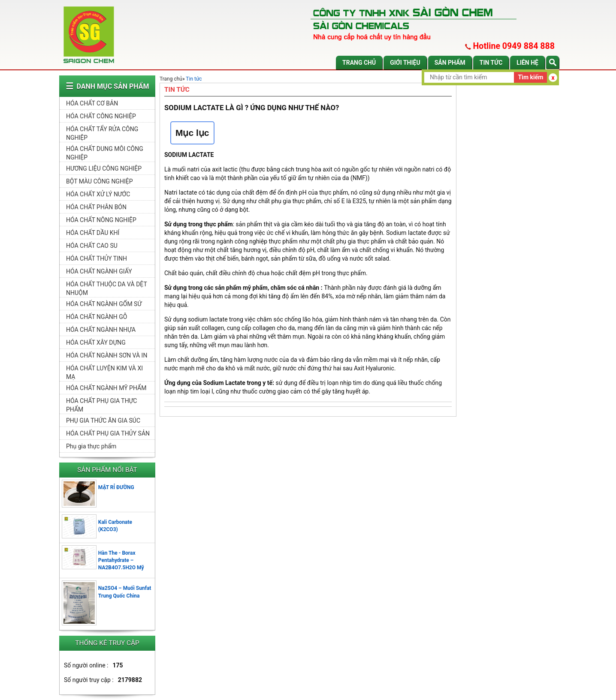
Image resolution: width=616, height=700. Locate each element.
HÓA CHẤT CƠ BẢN (92, 103)
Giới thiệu (405, 63)
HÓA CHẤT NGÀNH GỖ (97, 317)
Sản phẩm (450, 63)
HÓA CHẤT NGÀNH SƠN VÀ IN (107, 355)
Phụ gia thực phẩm (91, 446)
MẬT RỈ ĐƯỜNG (116, 487)
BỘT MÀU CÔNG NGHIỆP (99, 181)
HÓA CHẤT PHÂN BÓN (96, 207)
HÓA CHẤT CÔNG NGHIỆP (101, 116)
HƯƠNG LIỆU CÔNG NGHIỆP (104, 168)
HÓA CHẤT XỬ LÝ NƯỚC (98, 194)
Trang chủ (359, 63)
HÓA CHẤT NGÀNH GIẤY (99, 271)
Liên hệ (527, 63)
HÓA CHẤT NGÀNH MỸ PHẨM (106, 388)
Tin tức (491, 63)
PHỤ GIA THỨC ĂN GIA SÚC (103, 421)
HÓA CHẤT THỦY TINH (97, 258)
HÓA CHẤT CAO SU (92, 246)
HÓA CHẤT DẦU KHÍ (93, 233)
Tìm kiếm (530, 77)
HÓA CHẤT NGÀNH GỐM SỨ (104, 304)
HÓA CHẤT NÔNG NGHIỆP (101, 220)
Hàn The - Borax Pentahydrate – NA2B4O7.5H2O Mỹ (121, 560)
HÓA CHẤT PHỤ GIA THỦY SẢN (108, 433)
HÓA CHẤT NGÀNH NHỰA (101, 330)
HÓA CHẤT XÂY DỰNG (96, 342)
